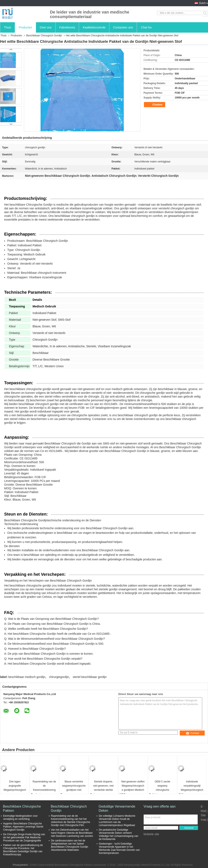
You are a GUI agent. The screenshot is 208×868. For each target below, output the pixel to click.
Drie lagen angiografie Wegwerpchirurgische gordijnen (15, 786)
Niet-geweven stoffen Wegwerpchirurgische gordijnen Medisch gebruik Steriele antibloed (133, 786)
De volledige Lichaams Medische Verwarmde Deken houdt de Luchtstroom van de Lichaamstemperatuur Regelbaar (117, 821)
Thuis (7, 27)
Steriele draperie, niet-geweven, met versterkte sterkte (103, 786)
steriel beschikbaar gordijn (90, 677)
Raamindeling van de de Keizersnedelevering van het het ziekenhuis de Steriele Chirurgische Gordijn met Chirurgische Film (44, 786)
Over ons (46, 27)
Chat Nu (146, 27)
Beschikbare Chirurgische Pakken (22, 808)
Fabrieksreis (67, 27)
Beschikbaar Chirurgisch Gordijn (44, 36)
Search (205, 14)
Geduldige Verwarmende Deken (117, 808)
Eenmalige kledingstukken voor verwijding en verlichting (20, 817)
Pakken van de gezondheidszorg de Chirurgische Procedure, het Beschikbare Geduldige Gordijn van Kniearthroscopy (23, 850)
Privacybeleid (20, 865)
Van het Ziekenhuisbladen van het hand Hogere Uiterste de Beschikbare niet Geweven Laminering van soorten (72, 833)
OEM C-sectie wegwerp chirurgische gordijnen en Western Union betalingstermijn (162, 786)
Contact (192, 733)
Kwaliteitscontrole (94, 27)
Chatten (155, 105)
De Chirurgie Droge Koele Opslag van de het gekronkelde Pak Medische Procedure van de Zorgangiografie (24, 837)
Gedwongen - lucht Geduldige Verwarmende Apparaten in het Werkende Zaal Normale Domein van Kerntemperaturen (119, 848)
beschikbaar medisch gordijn (27, 677)
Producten (25, 27)
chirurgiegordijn (59, 677)
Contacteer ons (123, 27)
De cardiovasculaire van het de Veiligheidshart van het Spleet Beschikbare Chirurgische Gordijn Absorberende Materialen (70, 845)
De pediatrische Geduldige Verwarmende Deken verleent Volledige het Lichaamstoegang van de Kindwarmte (118, 834)
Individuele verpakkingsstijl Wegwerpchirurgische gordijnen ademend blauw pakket (192, 786)
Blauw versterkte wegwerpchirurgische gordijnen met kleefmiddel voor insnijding (74, 786)
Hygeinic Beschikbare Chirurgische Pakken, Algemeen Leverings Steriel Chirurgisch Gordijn (23, 827)
